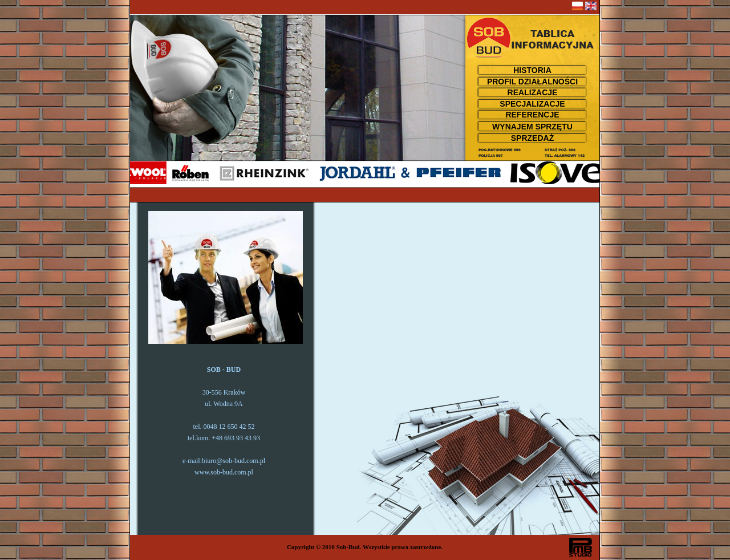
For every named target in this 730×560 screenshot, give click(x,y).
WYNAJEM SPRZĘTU (532, 127)
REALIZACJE (533, 92)
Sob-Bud (348, 547)
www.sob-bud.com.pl (224, 472)
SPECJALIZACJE (532, 104)
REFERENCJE (532, 115)
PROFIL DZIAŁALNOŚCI (532, 82)
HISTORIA (532, 70)
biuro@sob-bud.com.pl (234, 461)
